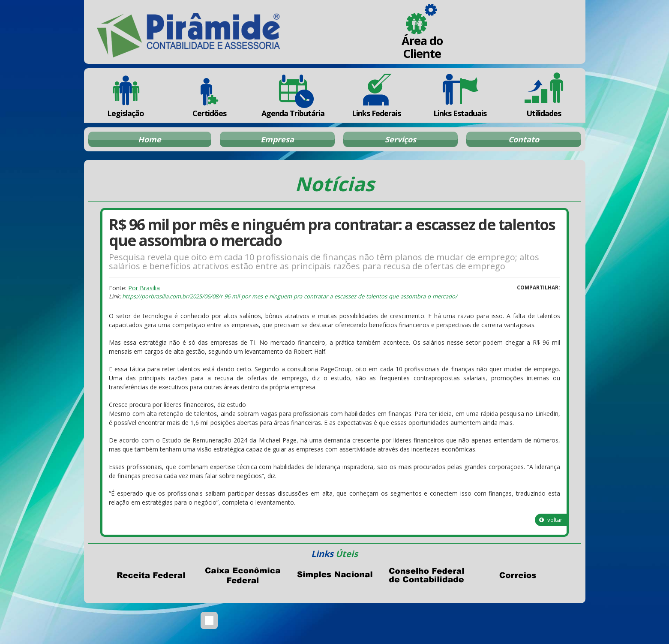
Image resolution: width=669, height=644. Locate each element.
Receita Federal (151, 575)
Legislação (126, 95)
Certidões (209, 95)
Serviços (400, 139)
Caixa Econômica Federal (243, 575)
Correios (518, 575)
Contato (524, 139)
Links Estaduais (460, 95)
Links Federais (376, 95)
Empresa (277, 139)
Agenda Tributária (293, 95)
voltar (551, 520)
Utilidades (543, 95)
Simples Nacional (335, 575)
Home (150, 139)
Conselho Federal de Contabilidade (426, 575)
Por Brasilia (144, 288)
